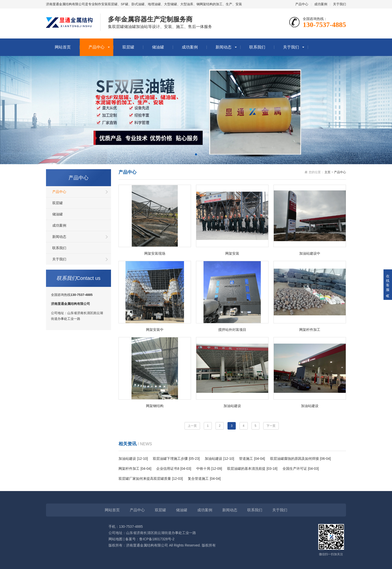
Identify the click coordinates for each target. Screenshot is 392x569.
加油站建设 (127, 459)
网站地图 (115, 539)
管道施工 (246, 459)
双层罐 (128, 47)
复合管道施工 (198, 479)
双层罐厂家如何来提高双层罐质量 (145, 479)
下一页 (271, 426)
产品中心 (302, 4)
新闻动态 (223, 47)
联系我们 (257, 47)
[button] (196, 154)
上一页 (192, 426)
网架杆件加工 (129, 469)
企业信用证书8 (168, 469)
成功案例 (321, 4)
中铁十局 (203, 469)
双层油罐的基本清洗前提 (246, 469)
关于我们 (339, 4)
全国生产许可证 (295, 469)
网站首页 (63, 47)
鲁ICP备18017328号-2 (157, 539)
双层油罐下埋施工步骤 (170, 459)
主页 (327, 172)
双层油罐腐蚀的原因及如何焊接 (294, 459)
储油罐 (158, 47)
